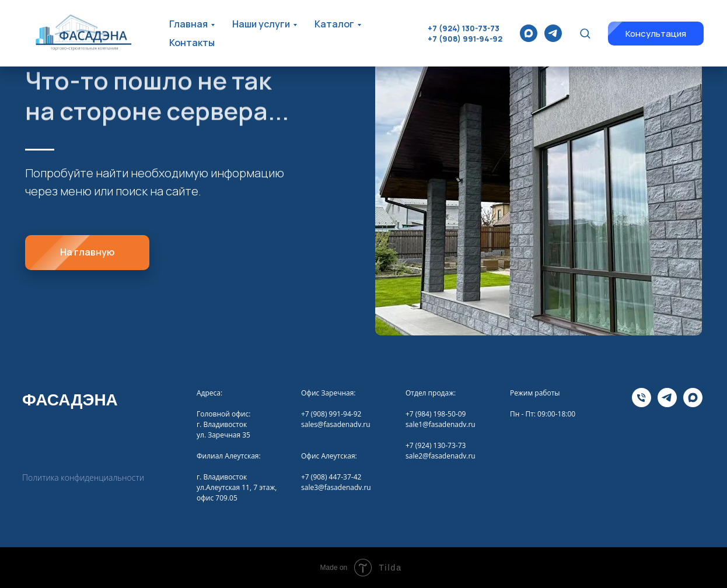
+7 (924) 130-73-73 (464, 28)
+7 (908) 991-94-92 (465, 38)
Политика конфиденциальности (83, 477)
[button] (585, 33)
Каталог (334, 24)
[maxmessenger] (529, 33)
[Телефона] (642, 404)
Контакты (192, 43)
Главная (188, 24)
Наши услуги (261, 24)
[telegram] (553, 33)
